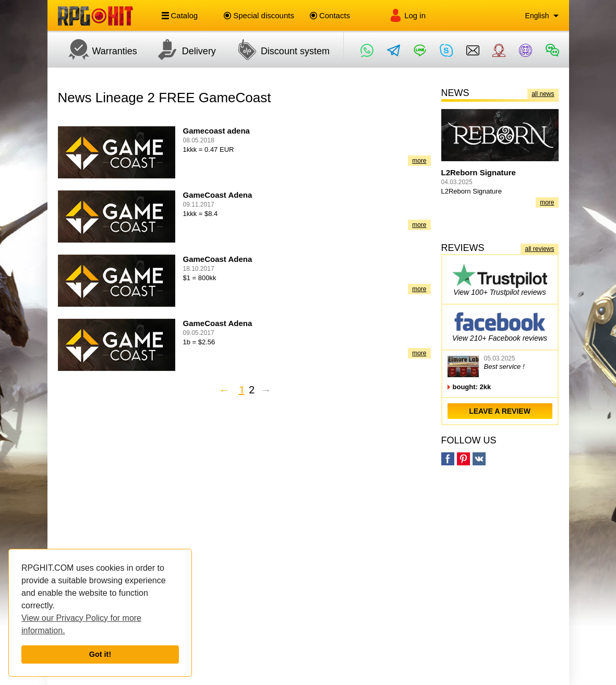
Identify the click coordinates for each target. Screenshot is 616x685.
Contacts (330, 15)
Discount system (278, 50)
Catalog (180, 16)
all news (543, 94)
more (419, 161)
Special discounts (259, 15)
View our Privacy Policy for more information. (81, 624)
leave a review (500, 411)
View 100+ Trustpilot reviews (500, 279)
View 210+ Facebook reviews (500, 325)
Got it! (100, 654)
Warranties (98, 50)
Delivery (182, 50)
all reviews (539, 249)
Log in (407, 15)
